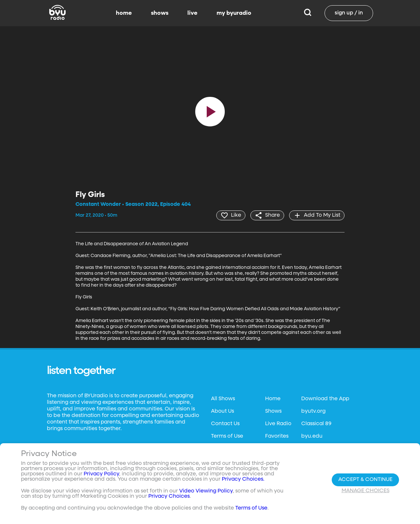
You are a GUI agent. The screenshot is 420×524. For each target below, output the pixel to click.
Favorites (277, 436)
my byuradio (234, 13)
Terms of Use (227, 436)
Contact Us (225, 424)
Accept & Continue (365, 480)
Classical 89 (316, 424)
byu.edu (312, 436)
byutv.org (313, 411)
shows (160, 13)
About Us (222, 411)
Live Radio (278, 424)
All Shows (223, 399)
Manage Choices (366, 491)
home (124, 13)
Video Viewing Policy (206, 491)
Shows (273, 411)
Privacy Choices (169, 496)
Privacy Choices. (243, 479)
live (192, 13)
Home (273, 399)
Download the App (325, 399)
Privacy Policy (101, 474)
